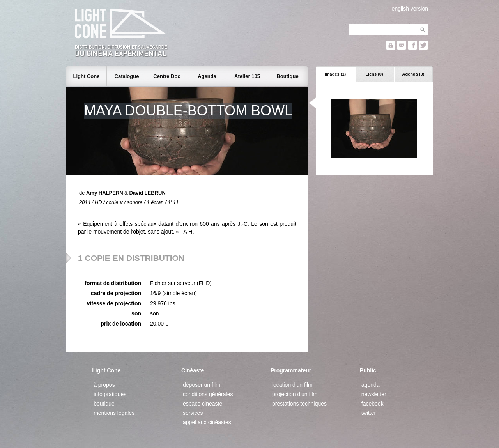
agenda (371, 385)
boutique (104, 404)
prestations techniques (299, 404)
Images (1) (335, 74)
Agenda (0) (413, 74)
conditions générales (208, 394)
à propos (104, 385)
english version (410, 9)
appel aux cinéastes (207, 422)
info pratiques (110, 394)
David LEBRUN (148, 193)
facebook (372, 404)
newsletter (374, 394)
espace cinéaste (203, 404)
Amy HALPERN (105, 193)
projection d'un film (295, 394)
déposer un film (202, 385)
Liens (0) (374, 74)
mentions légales (114, 413)
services (193, 413)
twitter (369, 413)
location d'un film (292, 385)
